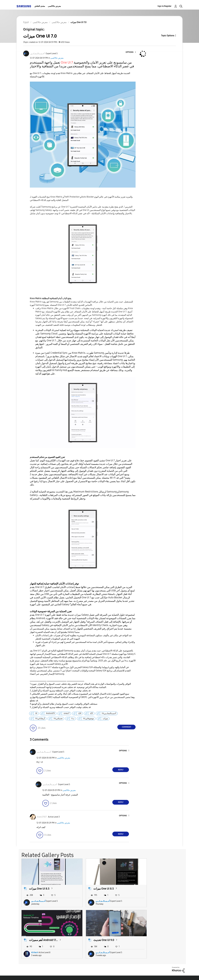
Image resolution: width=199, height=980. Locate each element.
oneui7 (67, 713)
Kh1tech (147, 898)
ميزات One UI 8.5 (39, 885)
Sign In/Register (165, 6)
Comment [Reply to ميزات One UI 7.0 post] (127, 727)
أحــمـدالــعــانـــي (38, 898)
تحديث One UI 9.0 (39, 933)
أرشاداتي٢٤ (40, 719)
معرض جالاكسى (54, 6)
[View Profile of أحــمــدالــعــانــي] (38, 54)
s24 (80, 713)
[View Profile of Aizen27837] (42, 817)
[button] (131, 52)
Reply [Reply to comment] (121, 770)
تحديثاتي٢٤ (58, 719)
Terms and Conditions (65, 974)
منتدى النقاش (40, 6)
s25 (92, 713)
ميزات (105, 719)
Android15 (50, 713)
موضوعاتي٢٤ (89, 719)
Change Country (132, 974)
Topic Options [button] (168, 36)
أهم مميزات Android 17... (156, 885)
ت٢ (73, 719)
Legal (111, 974)
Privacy (92, 974)
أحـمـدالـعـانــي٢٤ (109, 713)
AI (36, 713)
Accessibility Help (32, 974)
